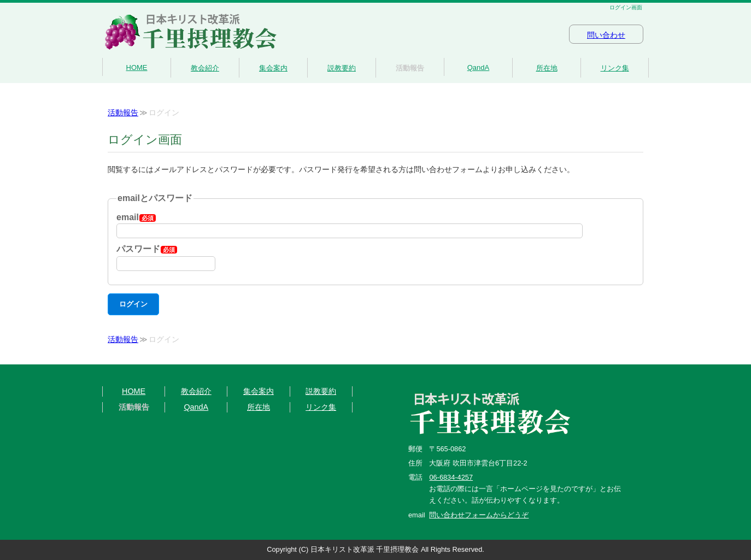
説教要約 (342, 68)
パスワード (147, 249)
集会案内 (273, 68)
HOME (137, 67)
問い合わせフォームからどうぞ (479, 515)
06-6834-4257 (451, 477)
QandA (478, 67)
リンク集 (615, 68)
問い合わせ (606, 35)
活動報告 (410, 68)
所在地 (547, 68)
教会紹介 (205, 68)
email (136, 217)
